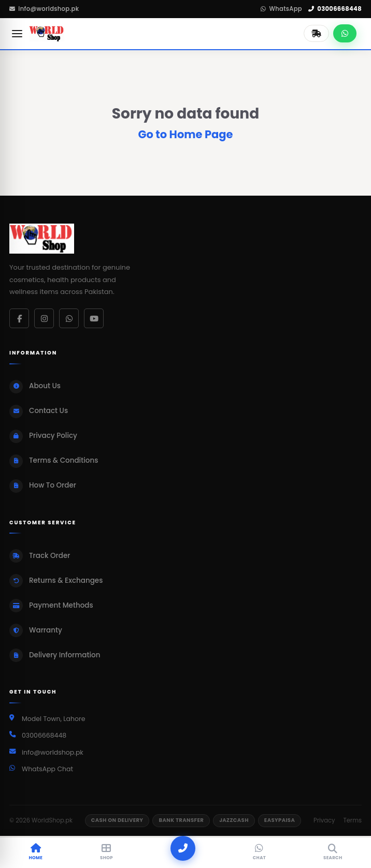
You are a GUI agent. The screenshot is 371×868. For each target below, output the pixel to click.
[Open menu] (17, 34)
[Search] (333, 853)
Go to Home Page (185, 134)
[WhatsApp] (69, 318)
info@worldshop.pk (44, 9)
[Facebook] (19, 318)
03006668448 (335, 9)
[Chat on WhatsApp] (345, 33)
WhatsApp (281, 9)
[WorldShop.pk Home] (47, 34)
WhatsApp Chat (47, 769)
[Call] (183, 848)
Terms (352, 820)
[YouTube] (94, 318)
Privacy (324, 820)
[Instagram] (44, 318)
